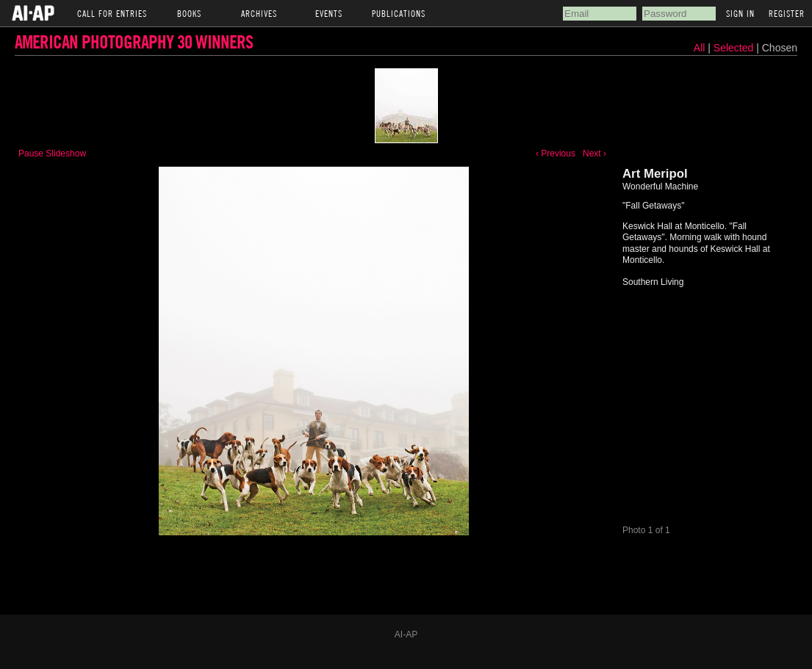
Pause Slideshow (52, 153)
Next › (594, 153)
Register (787, 13)
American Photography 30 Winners (134, 41)
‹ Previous (556, 153)
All (700, 48)
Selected (735, 48)
